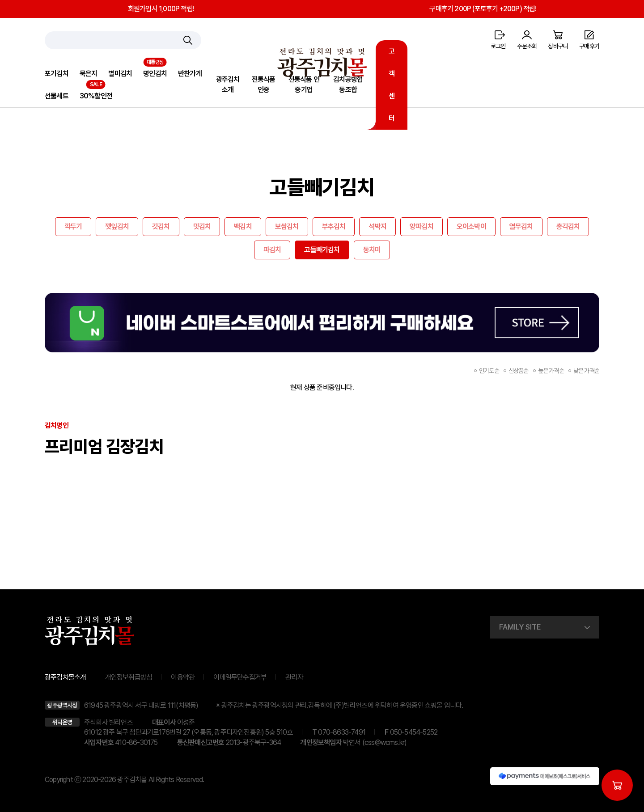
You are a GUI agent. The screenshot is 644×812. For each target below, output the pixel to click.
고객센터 (392, 85)
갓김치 (161, 226)
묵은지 (89, 74)
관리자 (294, 677)
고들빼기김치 (322, 250)
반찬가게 (190, 74)
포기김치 (57, 74)
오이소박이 (471, 226)
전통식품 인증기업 (304, 85)
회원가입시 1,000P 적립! (161, 9)
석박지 (377, 226)
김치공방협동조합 (348, 85)
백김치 (243, 226)
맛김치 (202, 226)
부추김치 (334, 226)
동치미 (372, 250)
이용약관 (183, 677)
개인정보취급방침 (129, 677)
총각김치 (568, 226)
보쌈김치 (287, 226)
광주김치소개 (228, 85)
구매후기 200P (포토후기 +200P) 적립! (483, 9)
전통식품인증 (264, 85)
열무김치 (521, 226)
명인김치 (155, 74)
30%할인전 (96, 96)
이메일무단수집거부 (240, 677)
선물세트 (57, 96)
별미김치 (120, 74)
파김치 (272, 250)
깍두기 (73, 226)
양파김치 (422, 226)
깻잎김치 (117, 226)
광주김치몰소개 (65, 677)
